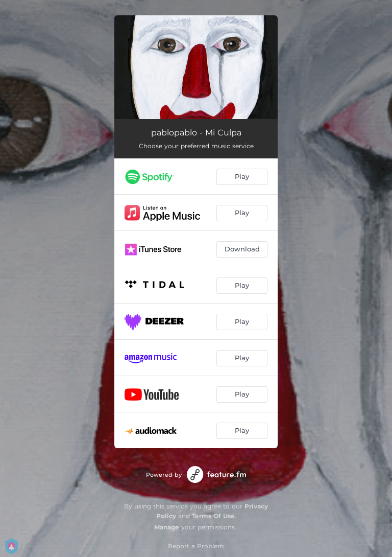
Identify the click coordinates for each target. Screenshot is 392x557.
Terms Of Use (213, 516)
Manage (167, 527)
